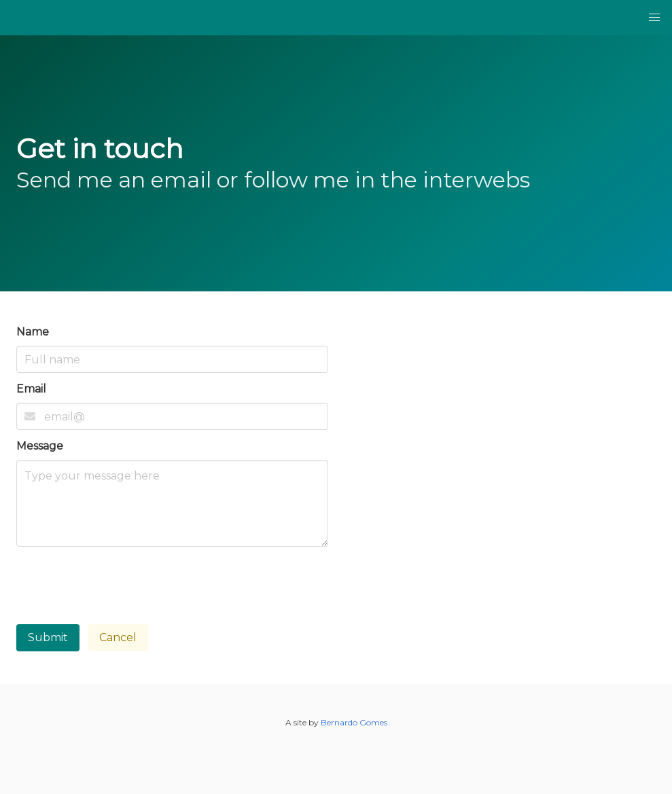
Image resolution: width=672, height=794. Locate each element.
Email (31, 389)
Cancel (118, 637)
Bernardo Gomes (354, 722)
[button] (654, 18)
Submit (48, 637)
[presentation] (120, 581)
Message (40, 446)
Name (33, 332)
